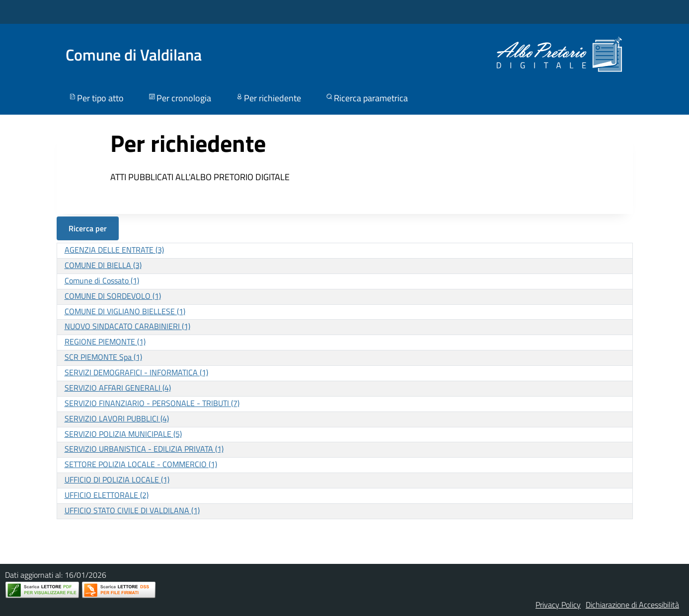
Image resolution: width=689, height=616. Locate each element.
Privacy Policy (558, 605)
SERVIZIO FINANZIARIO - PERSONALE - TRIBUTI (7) (152, 403)
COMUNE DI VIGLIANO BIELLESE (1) (125, 311)
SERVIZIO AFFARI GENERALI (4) (118, 388)
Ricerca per (88, 228)
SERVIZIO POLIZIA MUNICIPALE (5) (123, 434)
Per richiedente (268, 98)
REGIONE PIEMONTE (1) (105, 342)
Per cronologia (179, 98)
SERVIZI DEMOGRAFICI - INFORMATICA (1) (136, 372)
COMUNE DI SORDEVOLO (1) (113, 296)
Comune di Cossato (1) (102, 280)
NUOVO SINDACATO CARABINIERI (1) (127, 326)
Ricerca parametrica (366, 98)
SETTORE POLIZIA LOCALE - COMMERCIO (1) (141, 464)
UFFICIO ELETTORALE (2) (107, 495)
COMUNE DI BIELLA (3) (103, 265)
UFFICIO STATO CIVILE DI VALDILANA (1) (132, 510)
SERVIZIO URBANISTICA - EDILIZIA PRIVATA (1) (144, 449)
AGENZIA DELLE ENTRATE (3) (114, 250)
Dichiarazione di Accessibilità (632, 605)
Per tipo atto (96, 98)
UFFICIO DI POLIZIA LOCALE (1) (117, 479)
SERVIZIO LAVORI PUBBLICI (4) (117, 418)
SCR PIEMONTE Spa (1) (103, 357)
